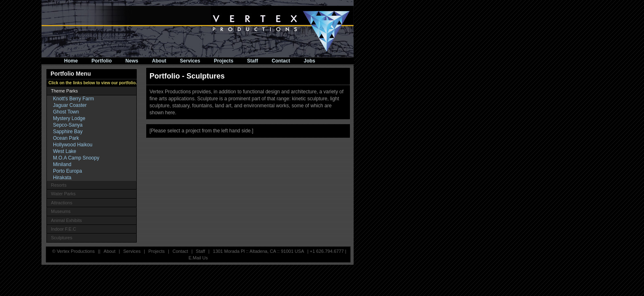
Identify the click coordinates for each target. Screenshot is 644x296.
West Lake (64, 151)
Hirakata (62, 178)
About (159, 61)
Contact (281, 61)
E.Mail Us (198, 258)
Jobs (310, 61)
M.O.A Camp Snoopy (76, 158)
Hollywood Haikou (73, 145)
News (132, 61)
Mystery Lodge (69, 118)
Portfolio (102, 61)
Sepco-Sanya (68, 125)
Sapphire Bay (68, 132)
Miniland (62, 164)
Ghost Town (66, 112)
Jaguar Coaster (70, 105)
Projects (224, 61)
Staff (253, 61)
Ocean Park (66, 138)
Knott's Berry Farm (74, 99)
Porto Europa (68, 171)
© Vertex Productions (74, 251)
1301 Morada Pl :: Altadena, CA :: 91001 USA (258, 251)
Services (190, 61)
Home (71, 61)
